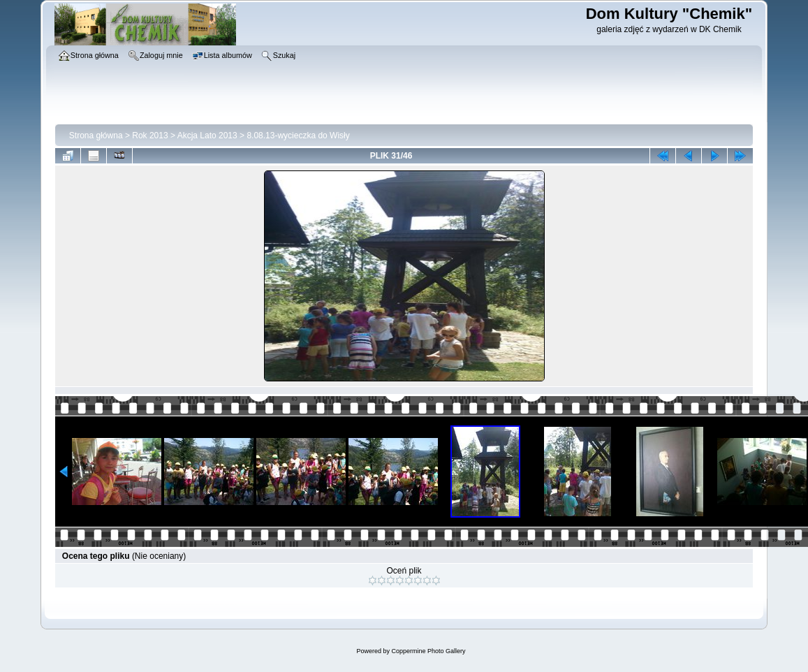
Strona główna (96, 136)
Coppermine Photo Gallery (428, 651)
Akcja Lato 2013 (207, 136)
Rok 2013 (150, 136)
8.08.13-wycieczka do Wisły (298, 136)
